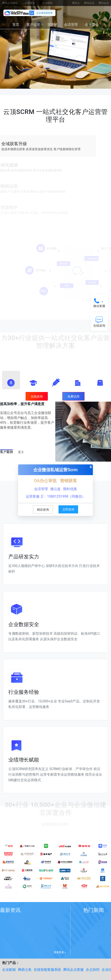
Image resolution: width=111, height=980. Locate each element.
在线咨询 (37, 396)
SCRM (52, 25)
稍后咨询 (43, 510)
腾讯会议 (89, 3)
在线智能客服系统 (47, 970)
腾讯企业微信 (10, 3)
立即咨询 (68, 509)
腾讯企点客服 (73, 970)
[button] (11, 380)
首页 (16, 25)
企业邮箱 (47, 3)
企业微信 (92, 25)
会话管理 (71, 25)
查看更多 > (60, 952)
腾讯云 (76, 3)
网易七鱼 (25, 970)
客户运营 (33, 25)
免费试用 (73, 396)
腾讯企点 (104, 3)
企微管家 (30, 3)
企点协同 (93, 970)
